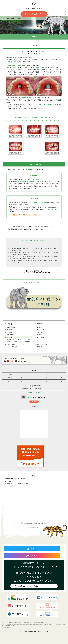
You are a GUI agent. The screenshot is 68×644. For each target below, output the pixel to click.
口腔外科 (39, 332)
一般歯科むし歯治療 (10, 324)
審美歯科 (39, 335)
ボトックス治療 (11, 344)
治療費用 (39, 347)
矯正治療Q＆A (28, 342)
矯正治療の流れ (18, 342)
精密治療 (39, 327)
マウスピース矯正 (11, 340)
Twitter (32, 549)
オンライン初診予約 (34, 14)
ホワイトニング (41, 330)
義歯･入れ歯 (10, 335)
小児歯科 (9, 332)
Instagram (32, 556)
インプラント (41, 337)
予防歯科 (9, 330)
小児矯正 (28, 340)
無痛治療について (12, 327)
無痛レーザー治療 (42, 344)
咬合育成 (9, 342)
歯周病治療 (40, 323)
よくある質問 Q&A (12, 347)
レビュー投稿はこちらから (25, 586)
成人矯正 (20, 340)
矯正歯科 (9, 337)
